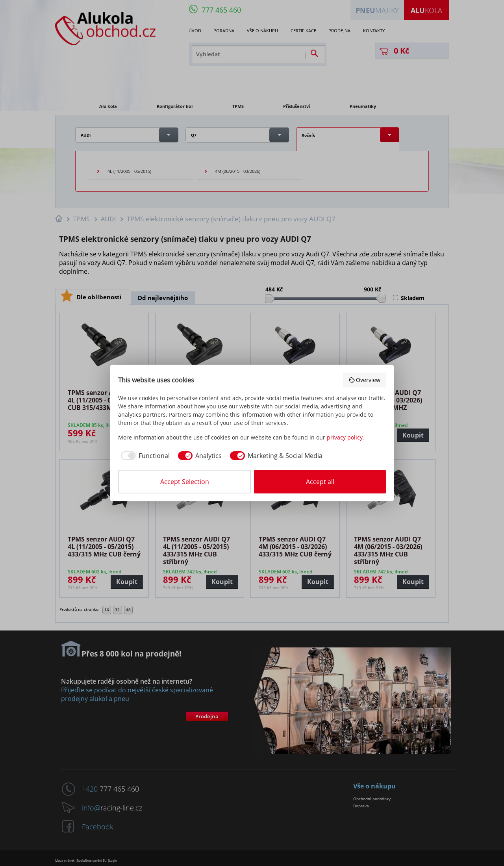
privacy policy (345, 437)
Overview (365, 380)
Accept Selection (185, 482)
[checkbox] (144, 456)
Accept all (320, 482)
